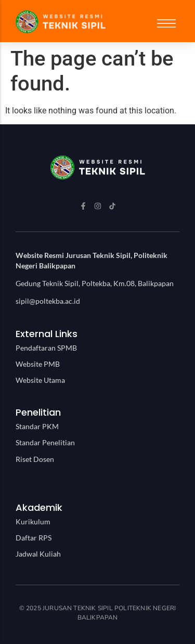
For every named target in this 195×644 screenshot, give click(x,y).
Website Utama (40, 380)
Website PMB (38, 364)
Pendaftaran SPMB (46, 348)
